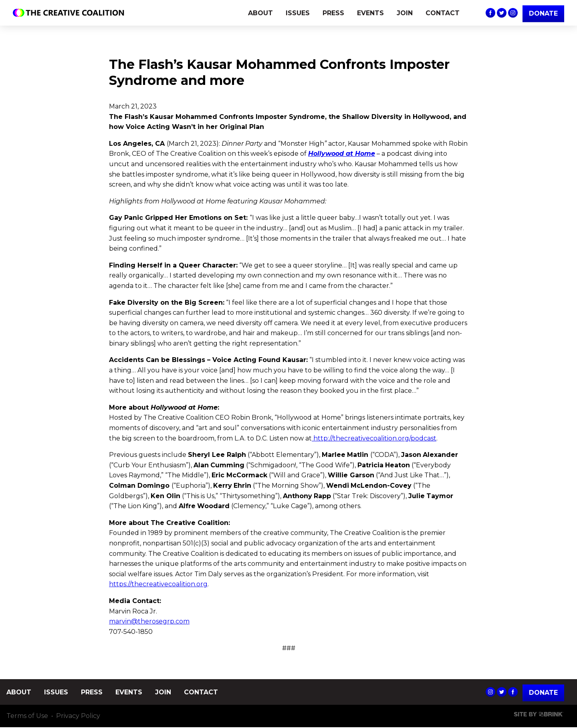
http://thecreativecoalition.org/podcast (375, 438)
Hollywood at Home (342, 154)
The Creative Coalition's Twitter (502, 13)
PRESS (333, 13)
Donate (543, 693)
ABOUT (260, 13)
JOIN (405, 13)
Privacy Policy (78, 716)
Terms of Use (27, 716)
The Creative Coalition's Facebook (490, 13)
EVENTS (370, 13)
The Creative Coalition (71, 13)
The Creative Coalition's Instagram (513, 13)
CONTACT (443, 13)
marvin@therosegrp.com (149, 621)
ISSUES (298, 13)
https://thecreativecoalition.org (158, 584)
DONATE (543, 13)
